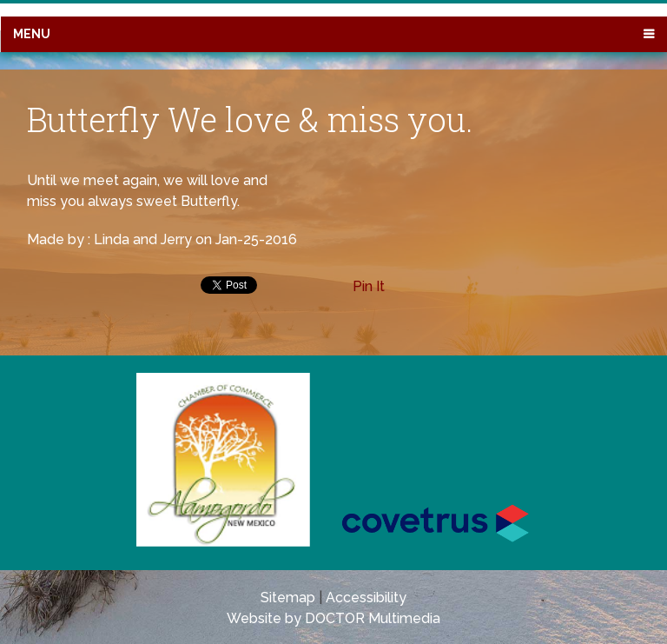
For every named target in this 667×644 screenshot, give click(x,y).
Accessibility (366, 598)
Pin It (369, 286)
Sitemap (288, 598)
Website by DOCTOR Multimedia (333, 618)
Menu (32, 34)
